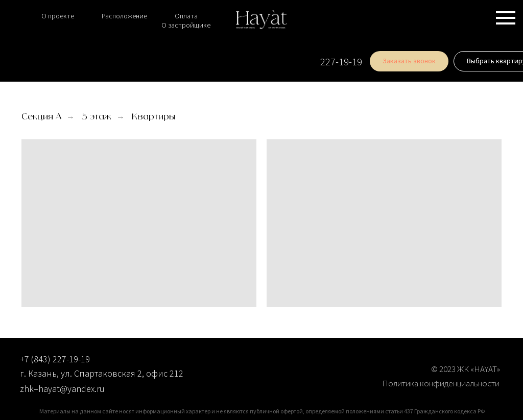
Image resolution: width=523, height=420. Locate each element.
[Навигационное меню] (506, 18)
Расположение (124, 16)
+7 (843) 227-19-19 (55, 359)
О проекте (58, 16)
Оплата (186, 16)
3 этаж (97, 117)
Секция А (41, 117)
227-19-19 (315, 61)
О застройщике (186, 25)
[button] (383, 61)
